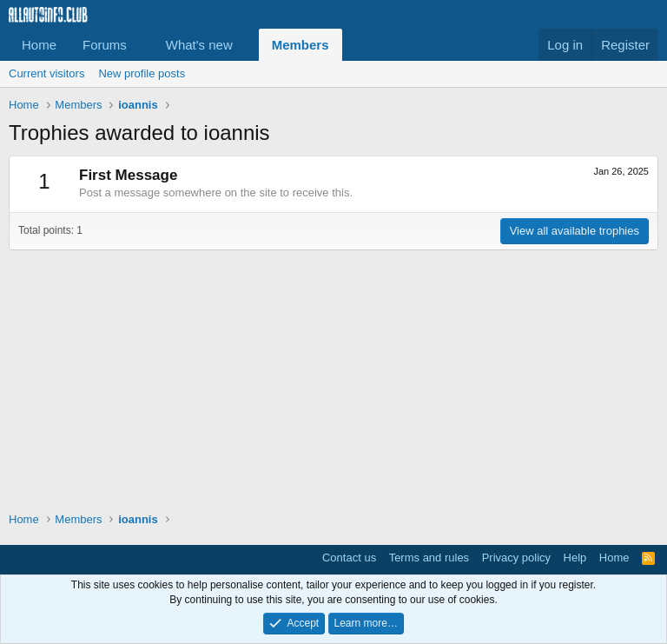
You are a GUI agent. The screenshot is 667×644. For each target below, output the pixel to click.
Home (39, 45)
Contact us (349, 558)
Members (300, 45)
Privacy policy (516, 558)
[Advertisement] (333, 372)
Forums (105, 45)
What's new (199, 45)
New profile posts (142, 73)
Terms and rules (429, 558)
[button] (141, 45)
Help (575, 558)
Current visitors (46, 73)
